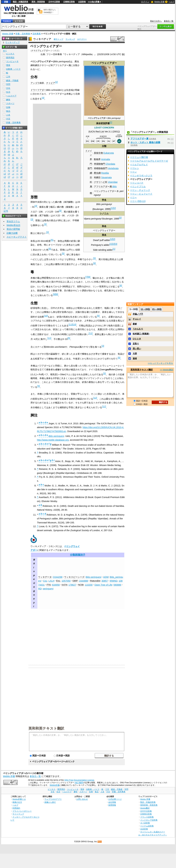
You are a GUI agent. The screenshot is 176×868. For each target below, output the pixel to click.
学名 (104, 200)
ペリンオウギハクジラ (141, 176)
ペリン (133, 172)
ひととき (137, 339)
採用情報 (112, 805)
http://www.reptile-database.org (53, 440)
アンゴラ (35, 83)
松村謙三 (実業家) (141, 334)
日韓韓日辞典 (69, 2)
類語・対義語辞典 (20, 2)
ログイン (145, 2)
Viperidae (113, 182)
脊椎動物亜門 (101, 168)
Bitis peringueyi (93, 577)
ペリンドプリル (138, 187)
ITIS (49, 585)
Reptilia (105, 173)
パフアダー (43, 366)
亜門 (90, 168)
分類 (104, 146)
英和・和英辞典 (38, 2)
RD (40, 589)
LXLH (51, 581)
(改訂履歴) (79, 783)
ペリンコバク (137, 183)
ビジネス (10, 54)
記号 (6, 211)
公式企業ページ (115, 799)
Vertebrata (113, 168)
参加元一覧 (169, 21)
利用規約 (16, 808)
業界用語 (10, 58)
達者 (135, 358)
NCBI (81, 585)
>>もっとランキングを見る (160, 363)
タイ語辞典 (145, 823)
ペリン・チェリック (140, 190)
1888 (107, 209)
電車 (8, 65)
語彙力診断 (12, 233)
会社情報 (112, 802)
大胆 (135, 353)
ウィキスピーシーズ (74, 577)
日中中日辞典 (54, 2)
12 (95, 398)
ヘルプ (171, 2)
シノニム (104, 213)
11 (70, 325)
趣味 (8, 100)
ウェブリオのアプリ (53, 799)
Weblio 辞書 (159, 2)
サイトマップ (18, 814)
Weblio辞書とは (19, 799)
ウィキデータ (45, 577)
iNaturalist (95, 581)
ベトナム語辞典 (147, 826)
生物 (8, 107)
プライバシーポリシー (22, 811)
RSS (100, 842)
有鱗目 (97, 177)
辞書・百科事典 (23, 34)
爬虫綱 (97, 173)
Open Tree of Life (103, 585)
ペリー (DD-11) (138, 201)
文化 (8, 88)
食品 (8, 111)
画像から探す (50, 802)
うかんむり (138, 329)
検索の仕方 (17, 802)
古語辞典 (82, 2)
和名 (104, 226)
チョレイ (137, 319)
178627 (72, 585)
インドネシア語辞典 (149, 820)
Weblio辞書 (55, 785)
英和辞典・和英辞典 (149, 805)
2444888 (84, 581)
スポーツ (10, 103)
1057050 (66, 581)
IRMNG (114, 581)
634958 (56, 585)
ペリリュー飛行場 (139, 157)
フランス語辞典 (147, 817)
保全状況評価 (103, 123)
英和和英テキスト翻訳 (46, 728)
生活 (8, 92)
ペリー (133, 197)
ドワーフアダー (38, 90)
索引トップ (58, 39)
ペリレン (134, 168)
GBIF (75, 581)
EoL (58, 581)
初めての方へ (156, 21)
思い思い (137, 349)
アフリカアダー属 (103, 187)
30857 (105, 581)
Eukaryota (109, 153)
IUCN (64, 585)
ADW (106, 577)
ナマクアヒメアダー (41, 51)
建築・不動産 (12, 81)
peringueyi (48, 589)
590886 (117, 585)
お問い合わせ (82, 799)
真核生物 (98, 153)
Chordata (110, 164)
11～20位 (145, 309)
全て (5, 51)
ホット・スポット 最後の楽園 (145, 142)
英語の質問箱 (13, 229)
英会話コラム (13, 221)
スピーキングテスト (17, 237)
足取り (136, 344)
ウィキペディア (42, 39)
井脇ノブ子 (138, 314)
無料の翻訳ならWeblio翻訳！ (50, 11)
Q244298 (58, 577)
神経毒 (45, 278)
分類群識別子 (78, 555)
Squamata (107, 177)
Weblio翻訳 (145, 808)
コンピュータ (12, 61)
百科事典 (37, 34)
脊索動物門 (99, 164)
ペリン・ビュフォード (141, 194)
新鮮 (135, 324)
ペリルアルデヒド (139, 165)
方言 (8, 119)
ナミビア (51, 83)
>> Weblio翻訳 (167, 370)
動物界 (97, 159)
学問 (8, 84)
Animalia (106, 159)
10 (46, 316)
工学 (8, 77)
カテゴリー (82, 39)
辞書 (6, 2)
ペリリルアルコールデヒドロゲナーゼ (149, 161)
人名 (8, 115)
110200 (89, 585)
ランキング (70, 39)
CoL (45, 581)
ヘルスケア (11, 96)
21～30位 (157, 309)
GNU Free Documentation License (79, 780)
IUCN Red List (97, 132)
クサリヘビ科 (101, 182)
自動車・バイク (13, 69)
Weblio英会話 (13, 225)
